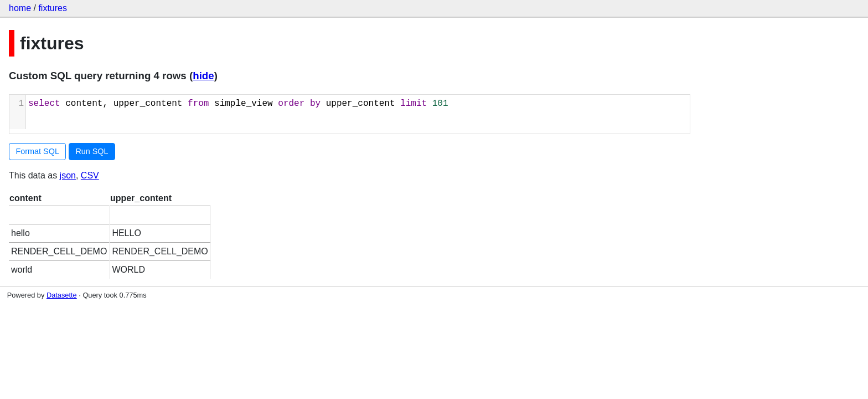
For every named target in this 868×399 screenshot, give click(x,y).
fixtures (53, 8)
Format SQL (38, 151)
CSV (90, 175)
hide (203, 76)
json (68, 175)
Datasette (62, 295)
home (20, 8)
